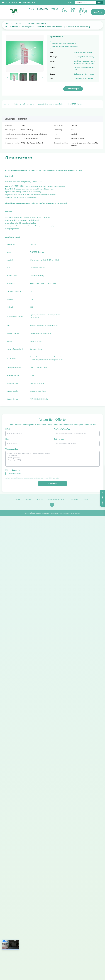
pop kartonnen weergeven (37, 23)
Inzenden (52, 483)
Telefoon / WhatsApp (62, 429)
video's (55, 9)
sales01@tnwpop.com (29, 2)
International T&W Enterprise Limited (50, 514)
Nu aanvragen (98, 12)
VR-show (64, 10)
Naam (8, 439)
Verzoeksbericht (12, 449)
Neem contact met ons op (56, 500)
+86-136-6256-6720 (11, 2)
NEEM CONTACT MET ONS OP (83, 12)
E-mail (8, 429)
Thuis (31, 9)
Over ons (73, 10)
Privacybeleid (74, 500)
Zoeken (99, 2)
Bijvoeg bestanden (13, 470)
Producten (43, 9)
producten (39, 500)
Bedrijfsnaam (59, 439)
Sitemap (86, 500)
